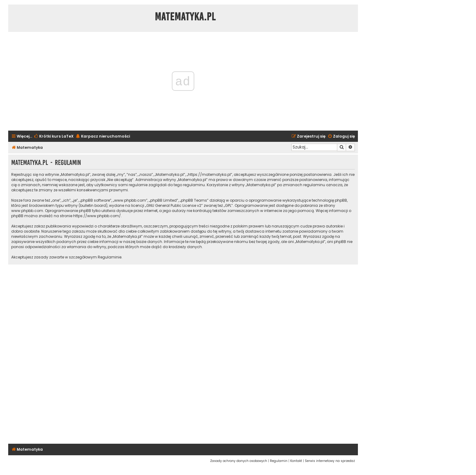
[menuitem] (54, 137)
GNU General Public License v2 (174, 205)
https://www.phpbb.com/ (97, 216)
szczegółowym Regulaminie (95, 257)
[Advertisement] (183, 353)
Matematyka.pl (185, 17)
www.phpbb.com (27, 211)
